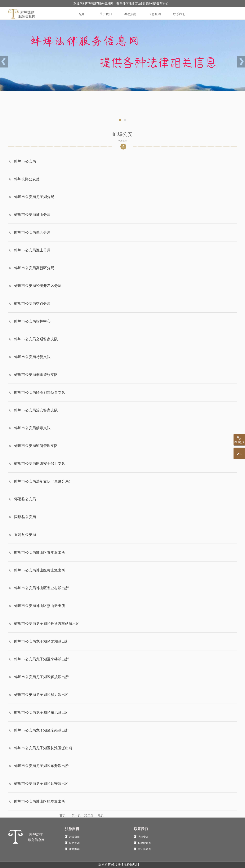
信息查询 (155, 14)
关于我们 (106, 14)
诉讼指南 (130, 14)
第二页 (89, 815)
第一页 (75, 815)
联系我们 (179, 14)
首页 (81, 14)
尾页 (99, 815)
